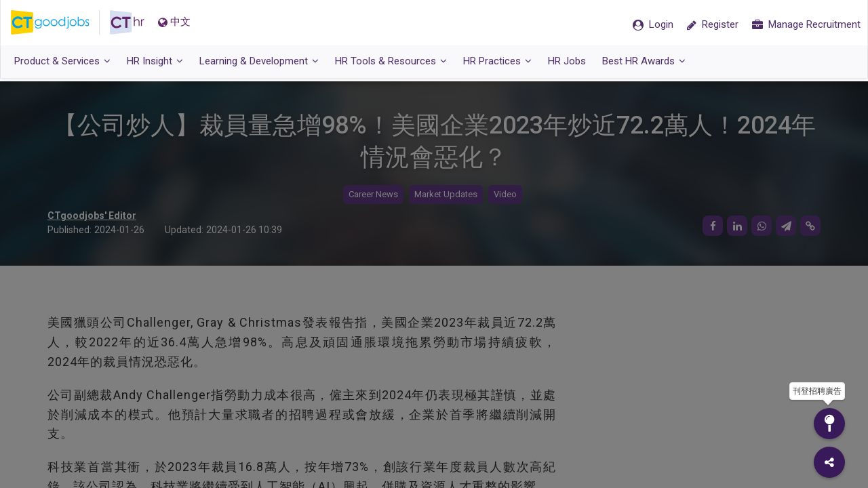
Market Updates (446, 195)
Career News (373, 195)
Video (505, 195)
